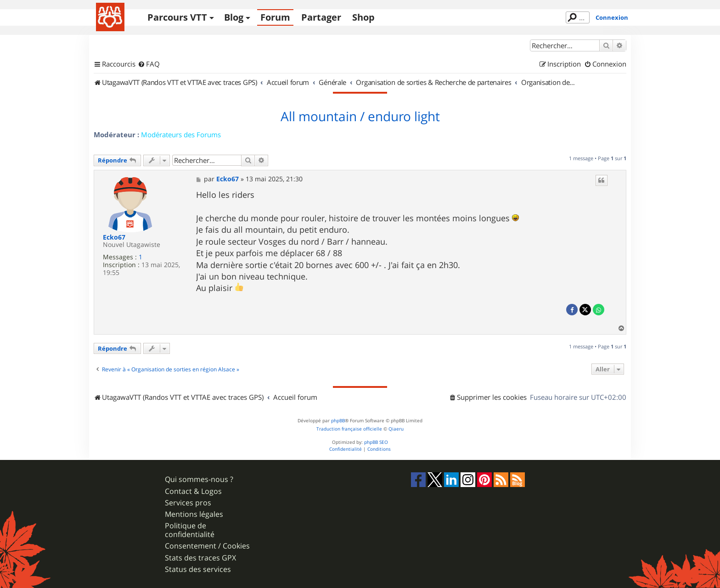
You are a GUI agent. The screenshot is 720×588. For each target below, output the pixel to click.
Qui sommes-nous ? (199, 479)
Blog (234, 17)
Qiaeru (396, 429)
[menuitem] (149, 64)
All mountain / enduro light (360, 117)
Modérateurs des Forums (181, 134)
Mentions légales (194, 514)
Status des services (198, 569)
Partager (321, 17)
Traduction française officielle (349, 429)
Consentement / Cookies (207, 546)
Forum (275, 17)
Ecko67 (114, 238)
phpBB (338, 421)
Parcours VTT (177, 17)
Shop (363, 17)
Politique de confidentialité (190, 530)
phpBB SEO (376, 442)
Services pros (188, 503)
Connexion (612, 17)
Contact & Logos (193, 491)
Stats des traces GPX (200, 558)
